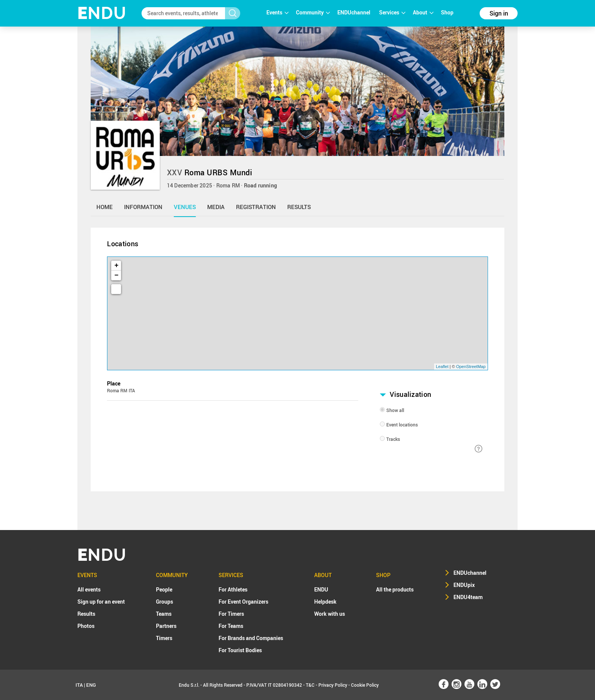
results (299, 207)
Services (392, 12)
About (423, 12)
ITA (79, 685)
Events (277, 12)
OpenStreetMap (471, 367)
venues (185, 207)
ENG (91, 685)
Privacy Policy (333, 685)
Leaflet (442, 367)
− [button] (117, 275)
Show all (395, 410)
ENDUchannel (354, 12)
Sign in (499, 13)
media (216, 207)
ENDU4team (468, 597)
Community (313, 12)
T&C (310, 685)
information (143, 207)
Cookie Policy (365, 685)
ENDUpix (464, 585)
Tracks (393, 439)
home (105, 207)
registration (256, 207)
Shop (447, 12)
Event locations (402, 425)
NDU (102, 13)
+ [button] (117, 266)
